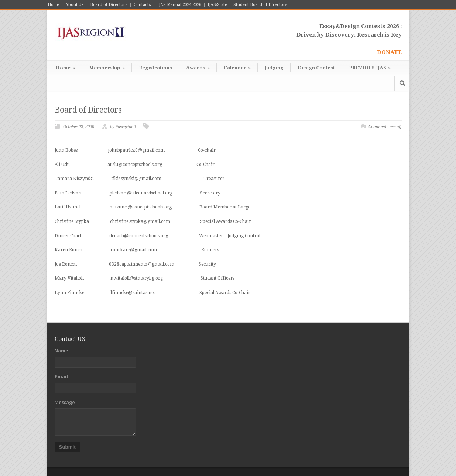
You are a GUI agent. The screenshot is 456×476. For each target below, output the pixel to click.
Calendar (237, 68)
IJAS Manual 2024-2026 (179, 5)
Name (61, 351)
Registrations (155, 68)
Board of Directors (109, 5)
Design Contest (316, 68)
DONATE (389, 52)
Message (65, 403)
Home (53, 5)
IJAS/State (217, 5)
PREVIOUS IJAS (370, 68)
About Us (75, 5)
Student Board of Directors (260, 5)
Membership (107, 68)
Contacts (142, 5)
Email (61, 377)
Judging (274, 68)
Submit (67, 447)
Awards (198, 68)
